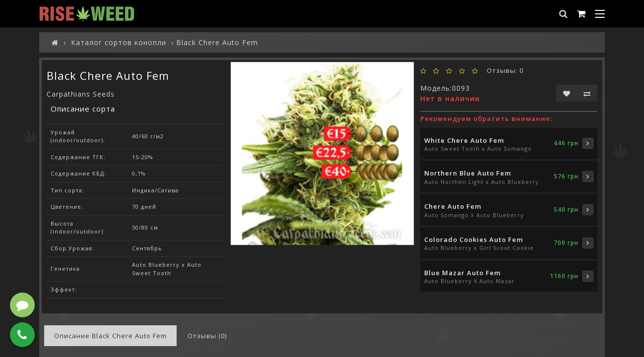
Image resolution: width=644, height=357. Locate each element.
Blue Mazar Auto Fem (462, 273)
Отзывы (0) (207, 336)
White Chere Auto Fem (464, 140)
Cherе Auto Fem (453, 206)
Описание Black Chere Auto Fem (110, 336)
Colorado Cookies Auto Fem (474, 239)
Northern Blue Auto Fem (468, 173)
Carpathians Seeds (81, 94)
